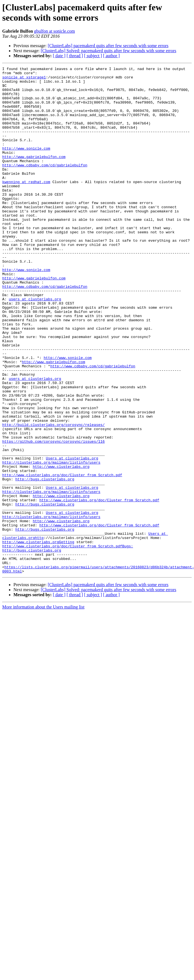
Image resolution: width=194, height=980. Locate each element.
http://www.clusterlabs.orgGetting (38, 637)
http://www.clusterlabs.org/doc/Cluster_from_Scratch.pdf (62, 557)
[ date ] (59, 56)
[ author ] (112, 56)
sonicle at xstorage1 (24, 80)
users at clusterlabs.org (35, 346)
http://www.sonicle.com (26, 165)
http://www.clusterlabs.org (61, 547)
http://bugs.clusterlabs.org (45, 562)
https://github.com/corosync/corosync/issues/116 (54, 517)
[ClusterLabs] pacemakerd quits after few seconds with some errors (108, 46)
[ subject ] (93, 56)
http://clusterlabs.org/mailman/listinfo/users (51, 542)
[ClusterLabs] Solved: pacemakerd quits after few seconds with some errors (109, 51)
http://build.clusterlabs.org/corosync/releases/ (54, 497)
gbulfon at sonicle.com (55, 31)
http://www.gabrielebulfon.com (34, 175)
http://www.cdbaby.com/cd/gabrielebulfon (45, 185)
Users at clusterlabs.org (72, 537)
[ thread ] (75, 56)
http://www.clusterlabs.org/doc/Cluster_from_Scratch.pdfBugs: (68, 642)
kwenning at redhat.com (26, 205)
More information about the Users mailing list (43, 708)
